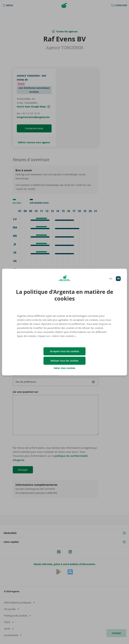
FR (118, 279)
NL (111, 279)
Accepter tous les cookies (64, 351)
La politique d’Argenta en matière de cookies (65, 295)
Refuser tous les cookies (64, 361)
